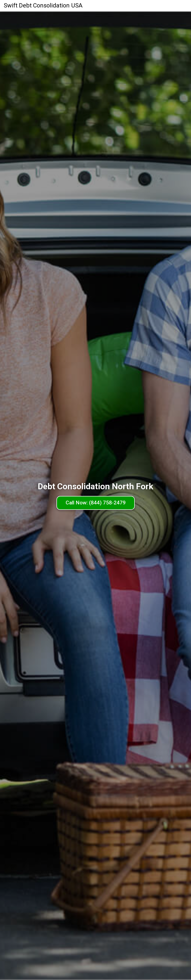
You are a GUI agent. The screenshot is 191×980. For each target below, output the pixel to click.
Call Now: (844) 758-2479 (96, 503)
